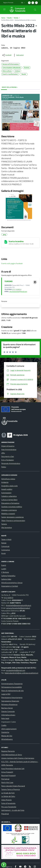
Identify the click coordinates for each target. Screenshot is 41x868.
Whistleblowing (7, 739)
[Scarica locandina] (6, 242)
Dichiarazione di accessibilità (11, 687)
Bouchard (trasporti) (8, 775)
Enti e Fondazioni (8, 460)
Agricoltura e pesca (8, 479)
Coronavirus (6, 550)
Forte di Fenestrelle (8, 803)
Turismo (4, 524)
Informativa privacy (8, 715)
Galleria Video (6, 579)
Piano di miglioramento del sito (12, 691)
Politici (4, 467)
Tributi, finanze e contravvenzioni (13, 520)
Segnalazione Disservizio (10, 701)
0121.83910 (9, 598)
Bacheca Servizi (7, 708)
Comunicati (5, 546)
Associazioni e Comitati (10, 586)
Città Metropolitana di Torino (12, 755)
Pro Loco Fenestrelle (9, 807)
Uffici (3, 453)
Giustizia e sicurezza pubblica (12, 507)
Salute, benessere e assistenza (12, 517)
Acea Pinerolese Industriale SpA (13, 769)
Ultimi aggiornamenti (9, 729)
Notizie (16, 18)
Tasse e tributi (6, 539)
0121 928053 (17, 289)
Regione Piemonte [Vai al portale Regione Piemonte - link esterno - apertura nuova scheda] (8, 3)
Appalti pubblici (7, 489)
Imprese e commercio (9, 510)
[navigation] (4, 9)
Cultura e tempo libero (9, 500)
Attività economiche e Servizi (12, 583)
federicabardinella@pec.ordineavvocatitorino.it (21, 673)
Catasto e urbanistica (9, 496)
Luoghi (4, 569)
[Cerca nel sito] (35, 10)
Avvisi (3, 553)
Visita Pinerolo (6, 800)
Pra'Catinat (5, 779)
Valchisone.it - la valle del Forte (13, 810)
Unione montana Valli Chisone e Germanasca (18, 758)
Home (3, 18)
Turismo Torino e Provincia (11, 789)
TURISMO (9, 281)
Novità (9, 18)
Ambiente (5, 482)
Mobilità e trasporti (8, 514)
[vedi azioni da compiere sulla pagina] (18, 55)
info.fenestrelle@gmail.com (18, 291)
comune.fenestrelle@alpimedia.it (18, 608)
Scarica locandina (16, 241)
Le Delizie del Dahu (8, 796)
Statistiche (5, 732)
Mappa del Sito (7, 736)
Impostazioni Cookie (9, 722)
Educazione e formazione (10, 503)
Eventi (4, 565)
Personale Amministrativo (11, 463)
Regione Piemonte (8, 751)
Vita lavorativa (7, 527)
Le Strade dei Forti (8, 793)
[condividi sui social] (7, 55)
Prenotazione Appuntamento (12, 698)
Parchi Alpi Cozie (7, 782)
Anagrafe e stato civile (9, 486)
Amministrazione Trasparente (12, 684)
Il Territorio (5, 572)
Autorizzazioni (6, 493)
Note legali (5, 718)
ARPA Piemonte (7, 765)
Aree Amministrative (9, 449)
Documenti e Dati (8, 456)
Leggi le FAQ (6, 694)
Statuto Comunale (8, 711)
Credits (4, 725)
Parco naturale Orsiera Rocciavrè (13, 786)
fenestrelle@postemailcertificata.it (19, 605)
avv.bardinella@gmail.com (16, 670)
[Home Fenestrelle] (19, 10)
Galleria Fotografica (8, 576)
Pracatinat (5, 814)
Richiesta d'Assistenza (9, 704)
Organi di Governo (8, 446)
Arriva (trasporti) (7, 772)
